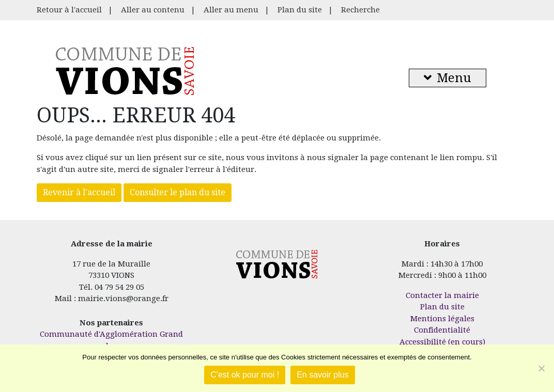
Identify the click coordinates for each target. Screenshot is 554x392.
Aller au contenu (153, 10)
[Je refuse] (541, 368)
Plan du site (300, 10)
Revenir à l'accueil (79, 192)
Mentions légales (442, 319)
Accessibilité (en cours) (442, 342)
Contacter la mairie (442, 295)
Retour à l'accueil (69, 10)
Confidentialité (442, 330)
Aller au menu (231, 10)
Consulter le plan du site (178, 192)
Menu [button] (448, 78)
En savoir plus (323, 375)
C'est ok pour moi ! (245, 375)
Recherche (360, 10)
